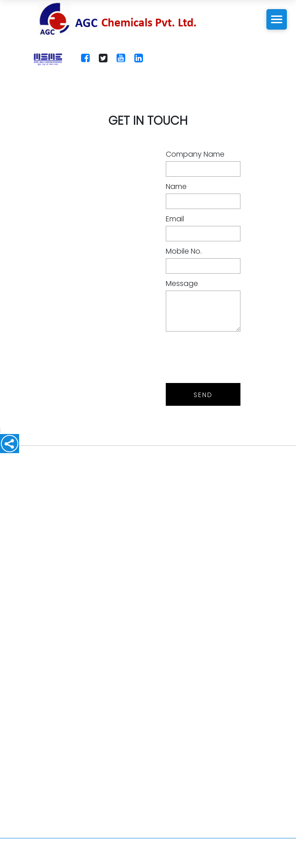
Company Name (195, 154)
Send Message (203, 398)
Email (175, 219)
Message (182, 283)
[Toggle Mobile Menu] (277, 19)
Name (176, 186)
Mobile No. (184, 251)
